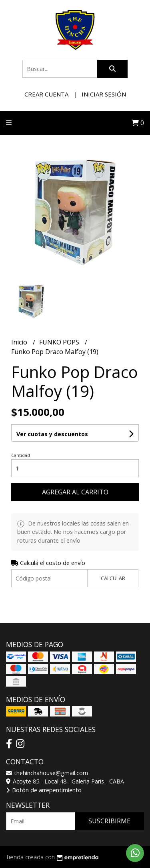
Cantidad (21, 455)
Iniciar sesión (104, 94)
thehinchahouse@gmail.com (47, 773)
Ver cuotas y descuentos (52, 434)
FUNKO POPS (60, 342)
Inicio (20, 342)
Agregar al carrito (75, 492)
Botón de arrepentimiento (44, 790)
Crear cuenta (46, 94)
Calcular (113, 578)
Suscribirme (109, 821)
